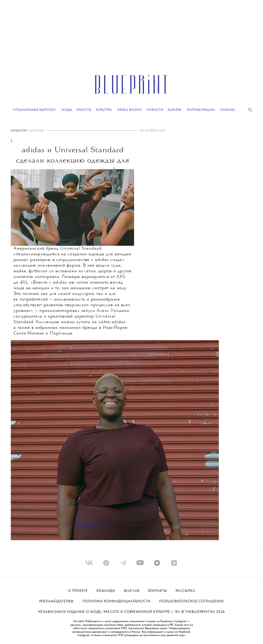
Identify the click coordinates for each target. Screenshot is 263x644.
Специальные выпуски (34, 110)
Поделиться (88, 526)
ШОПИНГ (37, 131)
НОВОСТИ (19, 131)
